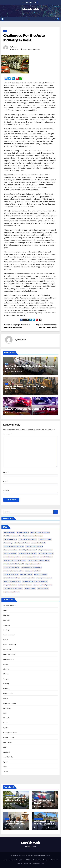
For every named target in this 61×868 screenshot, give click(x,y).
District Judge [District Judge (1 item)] (8, 543)
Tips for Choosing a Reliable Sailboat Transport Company (30, 367)
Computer (7, 625)
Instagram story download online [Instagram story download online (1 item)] (39, 560)
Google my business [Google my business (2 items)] (10, 553)
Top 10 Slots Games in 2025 (44, 802)
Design (6, 640)
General (6, 689)
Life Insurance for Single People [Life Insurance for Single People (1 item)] (31, 567)
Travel (6, 772)
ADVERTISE (28, 860)
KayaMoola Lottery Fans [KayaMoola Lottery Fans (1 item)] (33, 564)
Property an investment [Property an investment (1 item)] (44, 578)
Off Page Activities (10, 733)
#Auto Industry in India (31, 49)
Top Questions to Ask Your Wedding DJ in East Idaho (44, 824)
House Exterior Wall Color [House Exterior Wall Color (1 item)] (12, 557)
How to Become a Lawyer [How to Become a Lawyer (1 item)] (31, 557)
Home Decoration (10, 703)
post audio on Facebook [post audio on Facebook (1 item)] (12, 578)
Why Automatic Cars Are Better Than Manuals (30, 409)
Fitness (6, 674)
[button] (54, 19)
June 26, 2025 (40, 806)
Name (6, 472)
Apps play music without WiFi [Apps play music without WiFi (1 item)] (40, 532)
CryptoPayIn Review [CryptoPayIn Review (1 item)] (45, 539)
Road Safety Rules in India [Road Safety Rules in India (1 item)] (12, 581)
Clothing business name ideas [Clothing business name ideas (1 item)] (33, 536)
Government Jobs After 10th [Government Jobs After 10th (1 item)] (28, 553)
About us (12, 860)
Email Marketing (9, 654)
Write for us (27, 864)
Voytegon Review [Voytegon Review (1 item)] (30, 588)
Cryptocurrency (9, 635)
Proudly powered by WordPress (21, 855)
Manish (15, 47)
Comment (7, 434)
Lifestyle (6, 718)
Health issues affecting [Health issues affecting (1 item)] (46, 553)
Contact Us (19, 860)
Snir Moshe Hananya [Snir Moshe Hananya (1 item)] (25, 585)
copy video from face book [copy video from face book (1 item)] (28, 539)
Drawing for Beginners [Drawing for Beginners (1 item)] (22, 543)
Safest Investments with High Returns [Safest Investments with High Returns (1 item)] (35, 581)
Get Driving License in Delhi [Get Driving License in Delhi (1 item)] (28, 550)
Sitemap (19, 864)
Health (6, 698)
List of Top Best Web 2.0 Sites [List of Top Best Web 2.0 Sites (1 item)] (14, 571)
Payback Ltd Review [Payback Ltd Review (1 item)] (41, 574)
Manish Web (31, 9)
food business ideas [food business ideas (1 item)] (10, 550)
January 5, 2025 (12, 827)
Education (7, 649)
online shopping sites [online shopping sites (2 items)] (11, 574)
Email (6, 481)
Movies (6, 728)
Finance (6, 669)
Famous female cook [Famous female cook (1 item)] (38, 543)
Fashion (6, 664)
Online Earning (9, 737)
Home (5, 860)
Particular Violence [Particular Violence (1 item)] (26, 574)
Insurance (7, 708)
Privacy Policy (37, 860)
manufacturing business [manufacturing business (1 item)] (33, 571)
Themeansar (46, 855)
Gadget (6, 679)
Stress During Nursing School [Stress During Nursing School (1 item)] (43, 585)
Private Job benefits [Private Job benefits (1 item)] (28, 578)
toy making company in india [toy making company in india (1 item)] (13, 588)
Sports (6, 762)
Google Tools (8, 693)
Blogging (6, 615)
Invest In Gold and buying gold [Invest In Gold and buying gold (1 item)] (14, 564)
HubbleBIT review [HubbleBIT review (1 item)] (47, 557)
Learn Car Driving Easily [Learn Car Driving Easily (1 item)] (11, 567)
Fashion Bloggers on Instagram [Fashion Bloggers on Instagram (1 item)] (14, 546)
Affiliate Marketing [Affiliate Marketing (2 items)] (23, 532)
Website (6, 490)
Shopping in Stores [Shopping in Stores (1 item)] (10, 585)
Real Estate (8, 742)
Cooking (6, 630)
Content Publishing (38, 864)
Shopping (7, 752)
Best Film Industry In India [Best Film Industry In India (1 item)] (12, 536)
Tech (5, 767)
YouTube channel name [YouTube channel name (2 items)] (11, 592)
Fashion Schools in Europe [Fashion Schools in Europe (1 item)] (34, 546)
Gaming (6, 684)
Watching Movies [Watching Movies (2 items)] (43, 588)
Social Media (8, 757)
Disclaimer (46, 860)
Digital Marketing (10, 645)
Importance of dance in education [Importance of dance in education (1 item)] (15, 560)
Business (7, 620)
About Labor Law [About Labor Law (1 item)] (9, 532)
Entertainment (9, 659)
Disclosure (54, 860)
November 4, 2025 (13, 803)
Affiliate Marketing (10, 606)
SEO (5, 747)
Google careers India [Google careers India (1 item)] (45, 550)
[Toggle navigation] (29, 19)
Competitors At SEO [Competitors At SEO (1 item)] (10, 539)
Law (5, 713)
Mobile (6, 723)
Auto (5, 31)
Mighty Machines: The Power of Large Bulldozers (25, 387)
